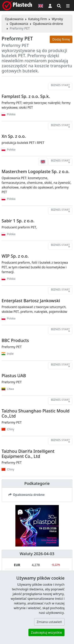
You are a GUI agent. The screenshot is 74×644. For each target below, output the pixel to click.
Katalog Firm (38, 19)
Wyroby (57, 19)
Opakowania (14, 19)
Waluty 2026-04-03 (37, 554)
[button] (50, 5)
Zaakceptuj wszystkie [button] (46, 632)
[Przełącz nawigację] (68, 5)
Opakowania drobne (48, 24)
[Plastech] (17, 5)
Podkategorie (37, 483)
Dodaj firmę (61, 39)
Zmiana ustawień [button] (49, 622)
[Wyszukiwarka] (59, 5)
